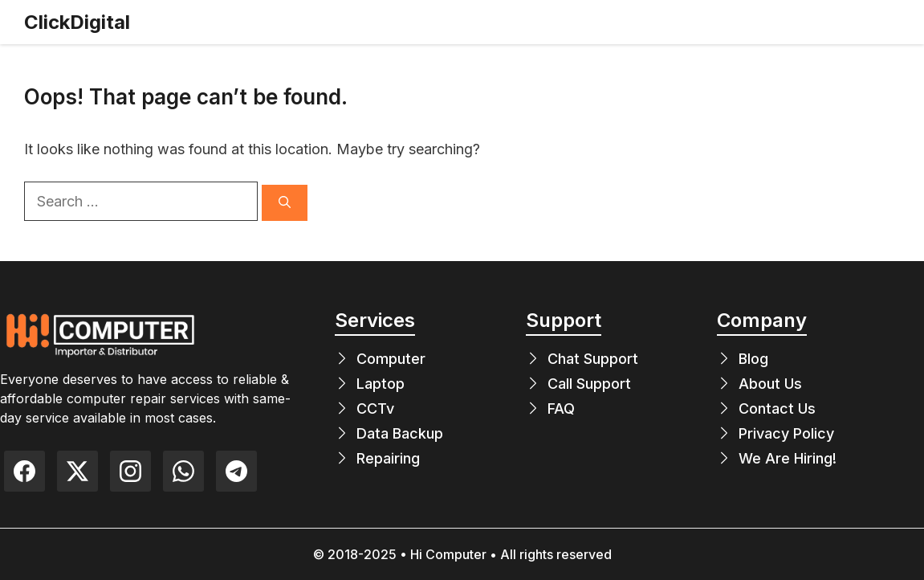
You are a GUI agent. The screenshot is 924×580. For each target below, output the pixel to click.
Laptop (381, 384)
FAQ (561, 408)
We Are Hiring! (788, 458)
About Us (770, 384)
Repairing (388, 458)
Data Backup (400, 433)
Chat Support (593, 359)
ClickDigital (77, 22)
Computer (391, 359)
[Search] (285, 203)
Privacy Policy (786, 433)
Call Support (589, 384)
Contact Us (777, 408)
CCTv (375, 408)
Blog (753, 359)
